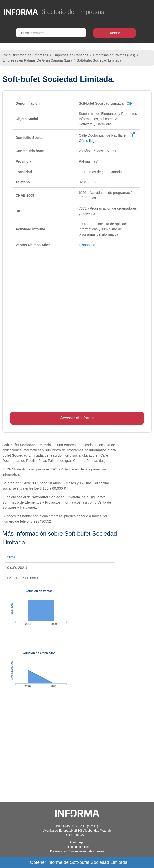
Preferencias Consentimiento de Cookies (77, 851)
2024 (11, 557)
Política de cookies (77, 847)
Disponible (87, 245)
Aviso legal (77, 842)
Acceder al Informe (77, 418)
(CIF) (129, 103)
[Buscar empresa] (51, 33)
